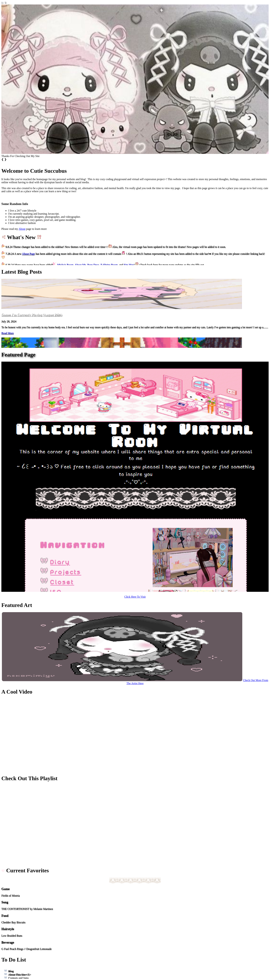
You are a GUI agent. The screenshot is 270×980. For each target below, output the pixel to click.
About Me (80, 265)
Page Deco (93, 265)
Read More (8, 333)
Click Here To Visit (135, 597)
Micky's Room (65, 265)
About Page (28, 254)
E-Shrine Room (109, 265)
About (22, 229)
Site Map (129, 265)
